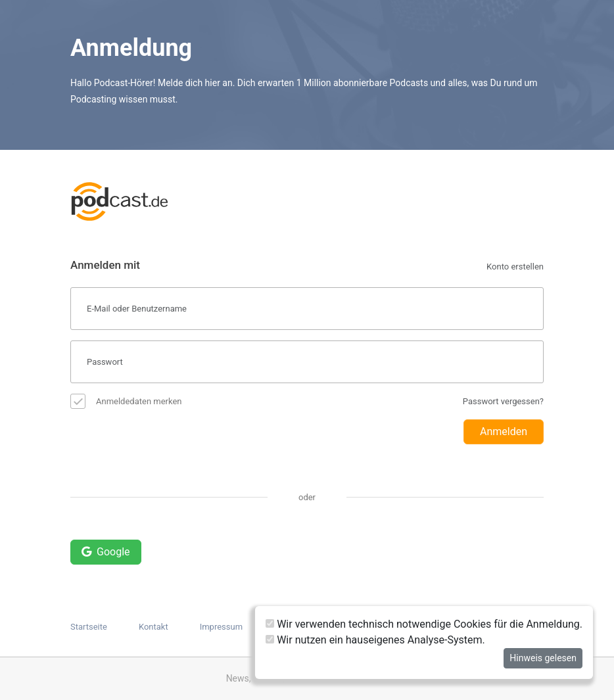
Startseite (89, 627)
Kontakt (153, 627)
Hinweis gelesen (543, 658)
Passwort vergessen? (503, 401)
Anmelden (504, 432)
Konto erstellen (515, 267)
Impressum (221, 627)
